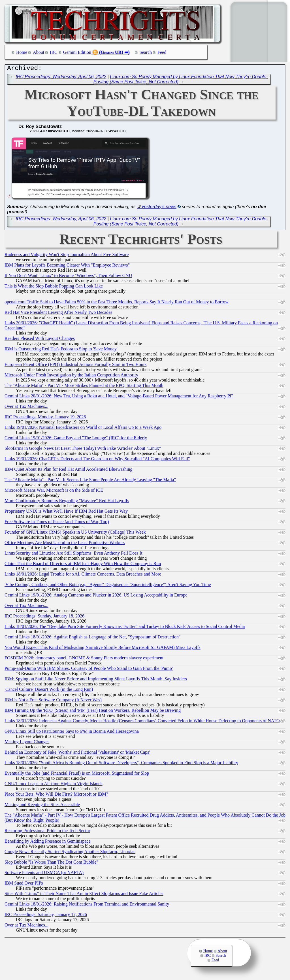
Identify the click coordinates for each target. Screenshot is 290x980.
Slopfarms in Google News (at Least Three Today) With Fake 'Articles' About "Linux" (83, 450)
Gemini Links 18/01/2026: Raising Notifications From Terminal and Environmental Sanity (87, 905)
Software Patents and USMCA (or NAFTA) (44, 874)
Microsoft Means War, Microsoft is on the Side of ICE (54, 492)
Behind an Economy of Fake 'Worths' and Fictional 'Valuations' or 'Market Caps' (77, 754)
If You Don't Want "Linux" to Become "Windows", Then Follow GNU (68, 277)
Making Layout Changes (27, 743)
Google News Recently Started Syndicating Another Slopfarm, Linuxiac (70, 853)
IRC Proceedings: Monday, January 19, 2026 (45, 418)
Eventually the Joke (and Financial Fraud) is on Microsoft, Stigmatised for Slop (77, 775)
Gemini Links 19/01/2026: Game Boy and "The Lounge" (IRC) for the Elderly (76, 439)
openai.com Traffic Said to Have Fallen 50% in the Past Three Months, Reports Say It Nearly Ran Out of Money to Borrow (117, 303)
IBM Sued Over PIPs (24, 884)
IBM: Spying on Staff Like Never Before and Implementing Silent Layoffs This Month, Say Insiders (96, 680)
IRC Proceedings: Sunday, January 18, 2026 (44, 617)
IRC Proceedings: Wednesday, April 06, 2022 (61, 78)
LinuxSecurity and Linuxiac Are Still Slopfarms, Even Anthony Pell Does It (73, 554)
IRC (54, 52)
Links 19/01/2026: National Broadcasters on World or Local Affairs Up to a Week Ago (83, 429)
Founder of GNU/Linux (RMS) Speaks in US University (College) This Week (75, 533)
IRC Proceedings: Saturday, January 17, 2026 (46, 916)
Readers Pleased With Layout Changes (40, 340)
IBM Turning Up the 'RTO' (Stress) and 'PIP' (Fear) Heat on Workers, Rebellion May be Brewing (93, 712)
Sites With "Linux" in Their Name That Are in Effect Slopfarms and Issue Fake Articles (84, 895)
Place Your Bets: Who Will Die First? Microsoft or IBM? (56, 795)
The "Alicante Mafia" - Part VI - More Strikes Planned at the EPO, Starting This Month (84, 387)
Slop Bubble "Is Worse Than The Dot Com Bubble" (51, 863)
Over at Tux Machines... (26, 408)
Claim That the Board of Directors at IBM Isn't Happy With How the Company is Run (83, 565)
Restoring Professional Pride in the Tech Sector (47, 832)
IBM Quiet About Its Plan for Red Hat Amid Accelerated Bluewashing (68, 471)
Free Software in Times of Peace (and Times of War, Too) (57, 523)
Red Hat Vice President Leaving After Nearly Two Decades (58, 314)
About (39, 52)
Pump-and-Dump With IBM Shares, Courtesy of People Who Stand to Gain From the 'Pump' (89, 670)
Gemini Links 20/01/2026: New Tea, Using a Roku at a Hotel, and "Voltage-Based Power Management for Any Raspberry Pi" (119, 397)
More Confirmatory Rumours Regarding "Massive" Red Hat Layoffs (67, 502)
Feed (162, 52)
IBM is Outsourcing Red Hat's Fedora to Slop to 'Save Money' (61, 350)
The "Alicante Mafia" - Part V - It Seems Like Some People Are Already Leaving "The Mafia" (90, 481)
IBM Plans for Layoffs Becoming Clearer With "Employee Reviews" (67, 266)
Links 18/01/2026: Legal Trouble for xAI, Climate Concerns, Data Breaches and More (83, 575)
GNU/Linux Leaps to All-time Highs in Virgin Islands (54, 785)
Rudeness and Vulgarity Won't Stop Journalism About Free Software (67, 256)
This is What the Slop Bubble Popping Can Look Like (54, 287)
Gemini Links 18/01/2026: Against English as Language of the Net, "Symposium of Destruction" (92, 638)
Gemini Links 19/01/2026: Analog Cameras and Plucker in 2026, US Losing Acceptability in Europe (96, 596)
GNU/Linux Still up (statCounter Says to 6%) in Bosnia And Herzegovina (72, 733)
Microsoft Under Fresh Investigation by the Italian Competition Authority (71, 376)
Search (146, 52)
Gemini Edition (77, 52)
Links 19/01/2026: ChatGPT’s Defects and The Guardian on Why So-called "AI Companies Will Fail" (97, 460)
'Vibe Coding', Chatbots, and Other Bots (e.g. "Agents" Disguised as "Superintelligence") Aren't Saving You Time (108, 586)
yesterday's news (159, 208)
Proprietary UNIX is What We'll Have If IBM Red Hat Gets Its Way (66, 513)
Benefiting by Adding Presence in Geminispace (47, 842)
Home (22, 52)
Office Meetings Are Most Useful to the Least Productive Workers (65, 544)
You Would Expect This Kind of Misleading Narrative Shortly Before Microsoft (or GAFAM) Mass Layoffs (103, 649)
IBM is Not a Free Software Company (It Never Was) (53, 701)
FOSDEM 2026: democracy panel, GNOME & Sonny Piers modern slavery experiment (84, 659)
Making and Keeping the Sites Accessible (42, 806)
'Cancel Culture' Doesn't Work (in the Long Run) (49, 691)
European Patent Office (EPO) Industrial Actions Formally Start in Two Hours (75, 366)
